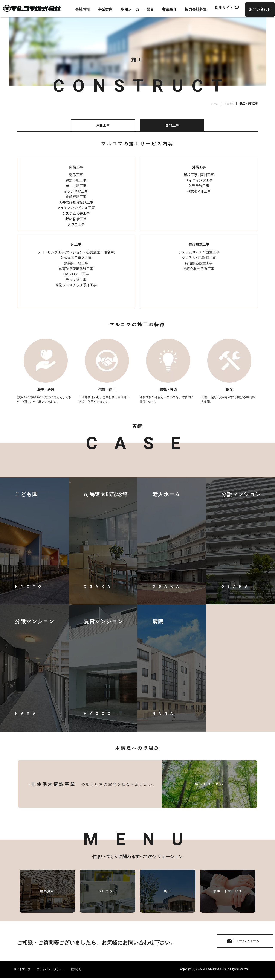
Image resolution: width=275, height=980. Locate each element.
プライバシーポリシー (53, 971)
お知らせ (81, 971)
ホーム (214, 104)
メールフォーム (226, 942)
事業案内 (229, 104)
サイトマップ (23, 971)
